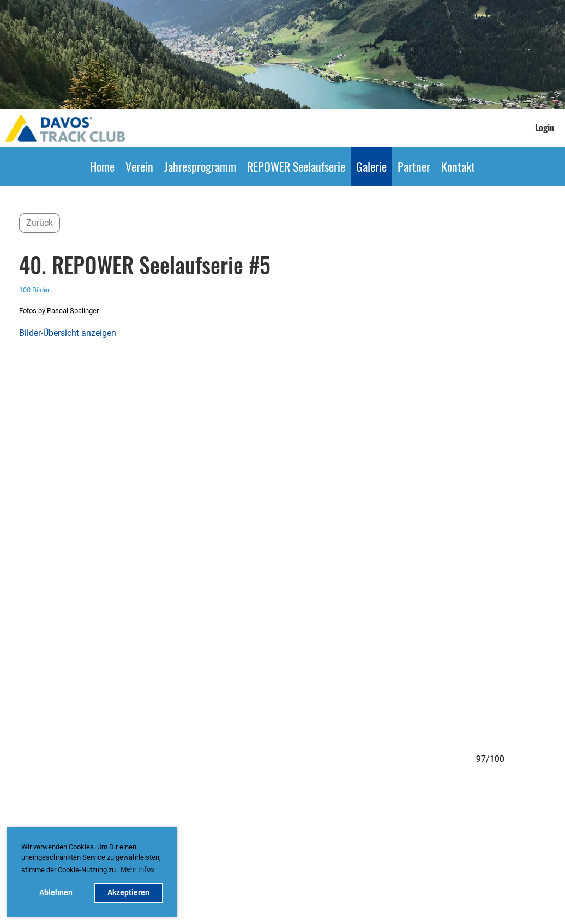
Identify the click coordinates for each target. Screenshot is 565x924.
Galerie (371, 166)
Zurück (40, 223)
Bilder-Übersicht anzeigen (68, 333)
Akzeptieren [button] (128, 893)
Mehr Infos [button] (137, 869)
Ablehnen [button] (56, 893)
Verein (139, 166)
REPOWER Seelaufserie (296, 166)
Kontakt (458, 166)
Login (545, 128)
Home (102, 166)
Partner (414, 166)
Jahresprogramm (200, 166)
